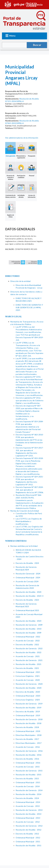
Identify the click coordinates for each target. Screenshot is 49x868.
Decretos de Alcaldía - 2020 (28, 692)
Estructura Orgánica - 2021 (28, 676)
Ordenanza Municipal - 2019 (28, 715)
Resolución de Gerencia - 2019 (29, 704)
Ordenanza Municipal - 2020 (28, 696)
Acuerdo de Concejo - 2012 (28, 822)
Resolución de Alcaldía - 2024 (29, 592)
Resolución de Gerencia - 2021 (29, 660)
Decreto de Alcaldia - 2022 (27, 644)
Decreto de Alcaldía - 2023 (27, 600)
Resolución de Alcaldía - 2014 (29, 794)
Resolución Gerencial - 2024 (28, 574)
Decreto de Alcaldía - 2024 (27, 563)
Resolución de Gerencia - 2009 (29, 625)
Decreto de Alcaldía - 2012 (27, 834)
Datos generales (10, 149)
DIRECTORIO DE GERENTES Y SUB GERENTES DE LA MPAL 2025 (29, 307)
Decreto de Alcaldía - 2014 (27, 798)
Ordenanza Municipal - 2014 (28, 802)
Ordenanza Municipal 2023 (27, 610)
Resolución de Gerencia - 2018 (29, 719)
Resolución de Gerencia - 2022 (29, 648)
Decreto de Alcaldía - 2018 (27, 727)
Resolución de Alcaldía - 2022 (29, 652)
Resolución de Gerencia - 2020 (29, 684)
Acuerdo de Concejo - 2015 (28, 767)
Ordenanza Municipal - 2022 (28, 637)
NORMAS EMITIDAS (16, 541)
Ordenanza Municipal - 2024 (28, 578)
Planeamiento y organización (21, 150)
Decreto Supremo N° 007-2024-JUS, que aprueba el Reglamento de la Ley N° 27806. (30, 490)
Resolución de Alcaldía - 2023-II (30, 596)
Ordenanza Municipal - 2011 (28, 842)
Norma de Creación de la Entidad (25, 511)
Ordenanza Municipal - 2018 (28, 731)
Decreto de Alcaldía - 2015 (27, 778)
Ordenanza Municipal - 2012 (28, 838)
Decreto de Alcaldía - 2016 (27, 759)
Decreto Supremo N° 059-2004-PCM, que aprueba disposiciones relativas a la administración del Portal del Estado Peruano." (30, 427)
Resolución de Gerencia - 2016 (29, 751)
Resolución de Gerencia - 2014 (29, 790)
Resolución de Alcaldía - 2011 (29, 845)
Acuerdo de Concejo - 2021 (28, 656)
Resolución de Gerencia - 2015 (29, 771)
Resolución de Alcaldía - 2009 (29, 633)
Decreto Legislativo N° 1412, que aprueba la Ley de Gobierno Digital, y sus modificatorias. (30, 400)
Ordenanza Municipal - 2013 (28, 818)
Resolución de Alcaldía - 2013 (29, 814)
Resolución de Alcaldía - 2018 (29, 723)
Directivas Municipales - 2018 (29, 735)
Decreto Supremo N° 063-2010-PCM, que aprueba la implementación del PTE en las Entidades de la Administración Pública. (30, 440)
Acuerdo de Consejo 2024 (27, 581)
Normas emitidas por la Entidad (24, 546)
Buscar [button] (37, 45)
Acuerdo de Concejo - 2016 (28, 747)
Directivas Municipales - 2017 (29, 743)
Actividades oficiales (21, 190)
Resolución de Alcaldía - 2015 (29, 775)
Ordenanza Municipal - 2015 (28, 782)
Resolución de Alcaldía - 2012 (29, 830)
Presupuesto (32, 149)
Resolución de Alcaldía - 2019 (29, 708)
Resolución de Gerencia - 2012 (29, 826)
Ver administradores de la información (22, 138)
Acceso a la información (32, 190)
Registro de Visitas (10, 209)
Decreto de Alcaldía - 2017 (27, 739)
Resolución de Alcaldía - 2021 (29, 664)
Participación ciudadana (21, 170)
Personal (32, 169)
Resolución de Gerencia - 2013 (29, 810)
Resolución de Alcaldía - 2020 (29, 688)
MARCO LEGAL (14, 317)
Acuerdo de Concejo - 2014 (28, 786)
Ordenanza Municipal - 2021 (28, 672)
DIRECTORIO (12, 276)
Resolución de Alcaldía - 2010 (29, 629)
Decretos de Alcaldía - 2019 (28, 711)
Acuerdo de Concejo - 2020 (28, 680)
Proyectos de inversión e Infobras (10, 171)
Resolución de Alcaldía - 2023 (29, 621)
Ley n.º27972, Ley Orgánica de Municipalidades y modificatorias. (29, 521)
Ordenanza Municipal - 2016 (28, 763)
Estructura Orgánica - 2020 (28, 700)
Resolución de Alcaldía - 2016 (29, 755)
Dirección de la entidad (21, 281)
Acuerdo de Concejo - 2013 (28, 806)
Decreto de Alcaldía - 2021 (27, 668)
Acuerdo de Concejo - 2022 (28, 641)
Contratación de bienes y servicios (10, 190)
